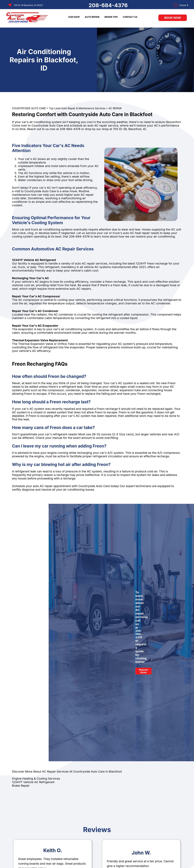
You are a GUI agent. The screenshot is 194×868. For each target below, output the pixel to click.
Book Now (173, 18)
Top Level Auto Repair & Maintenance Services (77, 108)
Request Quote (143, 671)
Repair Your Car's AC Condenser (35, 311)
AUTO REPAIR (92, 17)
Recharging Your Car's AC (30, 278)
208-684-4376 (108, 5)
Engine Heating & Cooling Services (36, 779)
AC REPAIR (115, 108)
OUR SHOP (74, 17)
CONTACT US (130, 17)
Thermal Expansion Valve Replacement (40, 340)
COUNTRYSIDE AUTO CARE (29, 108)
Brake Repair (21, 786)
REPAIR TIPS (111, 17)
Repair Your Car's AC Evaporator (35, 326)
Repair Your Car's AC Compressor (36, 296)
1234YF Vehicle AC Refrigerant (34, 260)
